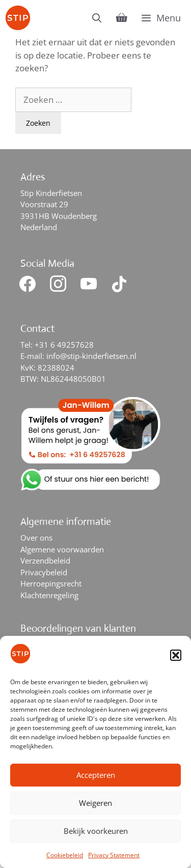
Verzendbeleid (45, 561)
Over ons (36, 538)
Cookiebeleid (65, 855)
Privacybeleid (44, 572)
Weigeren (95, 803)
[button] (176, 655)
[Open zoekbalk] (97, 18)
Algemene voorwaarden (62, 549)
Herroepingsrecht (51, 583)
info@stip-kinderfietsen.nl (91, 356)
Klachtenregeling (49, 595)
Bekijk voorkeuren (96, 831)
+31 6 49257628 (64, 345)
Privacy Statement (114, 855)
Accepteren (96, 775)
